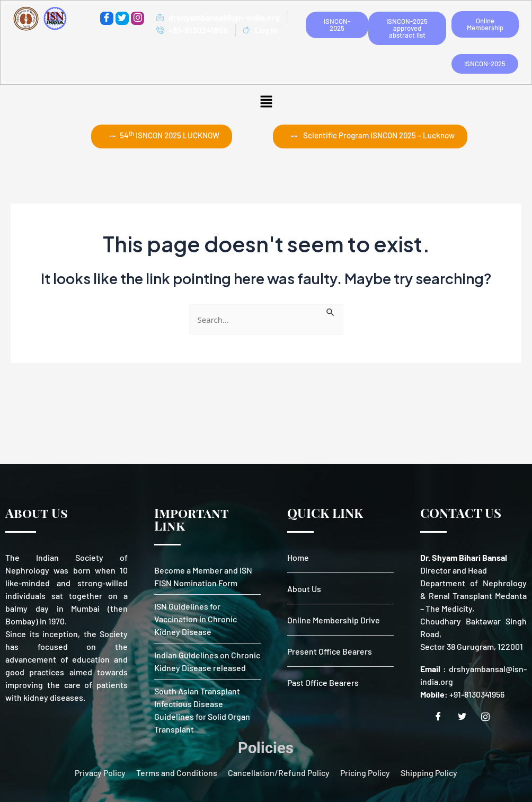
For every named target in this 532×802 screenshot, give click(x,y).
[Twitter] (122, 18)
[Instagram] (489, 717)
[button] (266, 101)
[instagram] (138, 18)
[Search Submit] (331, 311)
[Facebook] (107, 18)
